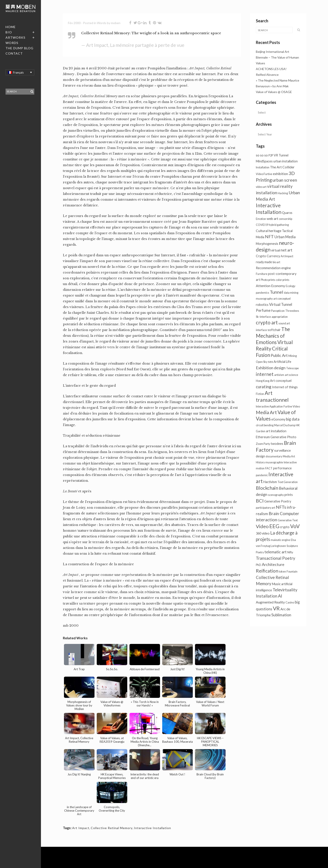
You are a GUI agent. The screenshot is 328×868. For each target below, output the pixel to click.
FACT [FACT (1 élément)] (269, 468)
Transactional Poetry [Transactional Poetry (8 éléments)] (276, 558)
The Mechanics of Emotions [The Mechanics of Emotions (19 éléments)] (273, 336)
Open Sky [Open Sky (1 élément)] (262, 362)
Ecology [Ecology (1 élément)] (290, 286)
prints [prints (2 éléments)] (289, 495)
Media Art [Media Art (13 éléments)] (266, 412)
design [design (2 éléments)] (260, 456)
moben (116, 23)
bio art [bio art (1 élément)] (276, 262)
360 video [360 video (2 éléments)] (263, 533)
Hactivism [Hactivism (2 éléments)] (270, 482)
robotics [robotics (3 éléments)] (262, 305)
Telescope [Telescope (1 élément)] (292, 368)
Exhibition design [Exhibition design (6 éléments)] (271, 368)
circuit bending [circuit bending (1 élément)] (265, 425)
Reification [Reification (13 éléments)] (267, 571)
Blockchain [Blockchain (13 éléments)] (267, 488)
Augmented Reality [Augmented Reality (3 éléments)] (270, 602)
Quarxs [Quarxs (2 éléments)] (287, 213)
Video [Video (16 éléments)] (262, 526)
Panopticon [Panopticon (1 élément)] (278, 311)
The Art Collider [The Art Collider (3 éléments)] (282, 167)
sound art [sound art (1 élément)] (284, 323)
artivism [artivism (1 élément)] (279, 375)
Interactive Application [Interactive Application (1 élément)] (269, 406)
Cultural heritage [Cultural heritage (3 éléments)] (269, 231)
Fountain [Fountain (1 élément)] (292, 572)
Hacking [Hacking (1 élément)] (283, 193)
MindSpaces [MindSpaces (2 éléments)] (264, 161)
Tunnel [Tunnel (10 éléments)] (277, 292)
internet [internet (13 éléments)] (265, 374)
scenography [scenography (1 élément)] (276, 495)
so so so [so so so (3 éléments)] (262, 155)
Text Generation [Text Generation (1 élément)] (288, 482)
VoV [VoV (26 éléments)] (295, 526)
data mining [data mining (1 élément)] (291, 293)
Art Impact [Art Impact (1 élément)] (287, 256)
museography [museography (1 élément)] (264, 299)
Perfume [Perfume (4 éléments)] (263, 310)
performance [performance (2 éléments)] (282, 468)
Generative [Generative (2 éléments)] (278, 437)
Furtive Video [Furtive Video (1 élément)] (292, 406)
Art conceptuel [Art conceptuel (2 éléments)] (281, 381)
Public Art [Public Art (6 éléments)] (279, 355)
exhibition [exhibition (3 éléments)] (280, 174)
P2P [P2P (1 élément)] (271, 155)
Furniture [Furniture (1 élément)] (262, 274)
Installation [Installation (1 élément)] (263, 167)
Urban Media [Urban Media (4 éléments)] (285, 237)
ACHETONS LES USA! (271, 69)
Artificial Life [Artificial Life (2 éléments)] (282, 362)
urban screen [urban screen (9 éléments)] (285, 180)
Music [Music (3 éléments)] (276, 584)
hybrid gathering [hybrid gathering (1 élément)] (279, 225)
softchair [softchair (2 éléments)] (274, 330)
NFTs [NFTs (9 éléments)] (281, 507)
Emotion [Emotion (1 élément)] (261, 219)
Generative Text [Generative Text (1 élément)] (288, 520)
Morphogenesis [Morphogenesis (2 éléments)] (267, 244)
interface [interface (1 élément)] (261, 330)
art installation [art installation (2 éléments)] (276, 431)
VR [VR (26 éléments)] (276, 608)
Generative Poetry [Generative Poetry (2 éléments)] (278, 501)
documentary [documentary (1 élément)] (274, 456)
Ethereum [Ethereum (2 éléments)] (263, 437)
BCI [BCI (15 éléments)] (260, 501)
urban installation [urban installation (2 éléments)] (286, 161)
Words (102, 23)
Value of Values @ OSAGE (274, 92)
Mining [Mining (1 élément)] (293, 356)
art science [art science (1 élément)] (291, 375)
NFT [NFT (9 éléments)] (269, 237)
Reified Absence (267, 75)
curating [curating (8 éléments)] (264, 387)
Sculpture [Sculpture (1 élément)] (292, 546)
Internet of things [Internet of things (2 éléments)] (285, 387)
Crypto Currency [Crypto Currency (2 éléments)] (268, 256)
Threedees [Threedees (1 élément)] (292, 311)
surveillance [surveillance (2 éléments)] (283, 450)
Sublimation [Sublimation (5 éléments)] (281, 615)
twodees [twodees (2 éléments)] (277, 444)
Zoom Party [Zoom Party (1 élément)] (263, 444)
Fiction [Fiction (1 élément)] (260, 394)
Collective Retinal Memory (112, 828)
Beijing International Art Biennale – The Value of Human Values (277, 57)
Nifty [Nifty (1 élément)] (290, 552)
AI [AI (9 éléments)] (280, 596)
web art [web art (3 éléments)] (272, 219)
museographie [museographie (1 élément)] (274, 462)
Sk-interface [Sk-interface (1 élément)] (263, 317)
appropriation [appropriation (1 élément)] (280, 317)
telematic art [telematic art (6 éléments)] (276, 552)
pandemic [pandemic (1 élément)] (262, 475)
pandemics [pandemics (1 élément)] (262, 293)
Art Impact (81, 828)
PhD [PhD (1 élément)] (259, 565)
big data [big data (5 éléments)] (293, 419)
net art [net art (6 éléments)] (287, 250)
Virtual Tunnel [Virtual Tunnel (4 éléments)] (281, 305)
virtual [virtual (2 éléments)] (276, 250)
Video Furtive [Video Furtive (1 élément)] (264, 174)
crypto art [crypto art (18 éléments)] (267, 323)
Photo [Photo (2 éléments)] (292, 437)
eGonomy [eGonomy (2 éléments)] (278, 419)
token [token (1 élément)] (282, 572)
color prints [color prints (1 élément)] (283, 280)
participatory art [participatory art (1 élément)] (265, 508)
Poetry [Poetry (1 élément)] (260, 552)
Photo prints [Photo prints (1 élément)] (268, 280)
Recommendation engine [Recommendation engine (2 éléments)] (273, 268)
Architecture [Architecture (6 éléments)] (273, 564)
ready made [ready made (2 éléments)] (264, 262)
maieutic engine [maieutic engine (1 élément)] (280, 540)
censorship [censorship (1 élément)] (286, 219)
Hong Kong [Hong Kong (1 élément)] (263, 381)
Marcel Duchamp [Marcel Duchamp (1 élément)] (285, 425)
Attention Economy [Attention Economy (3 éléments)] (270, 286)
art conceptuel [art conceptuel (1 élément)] (282, 299)
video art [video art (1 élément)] (261, 187)
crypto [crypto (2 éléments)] (285, 527)
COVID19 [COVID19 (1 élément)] (262, 225)
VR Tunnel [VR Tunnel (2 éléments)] (281, 155)
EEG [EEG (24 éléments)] (274, 526)
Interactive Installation (152, 828)
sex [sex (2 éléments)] (270, 362)
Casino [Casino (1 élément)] (290, 602)
